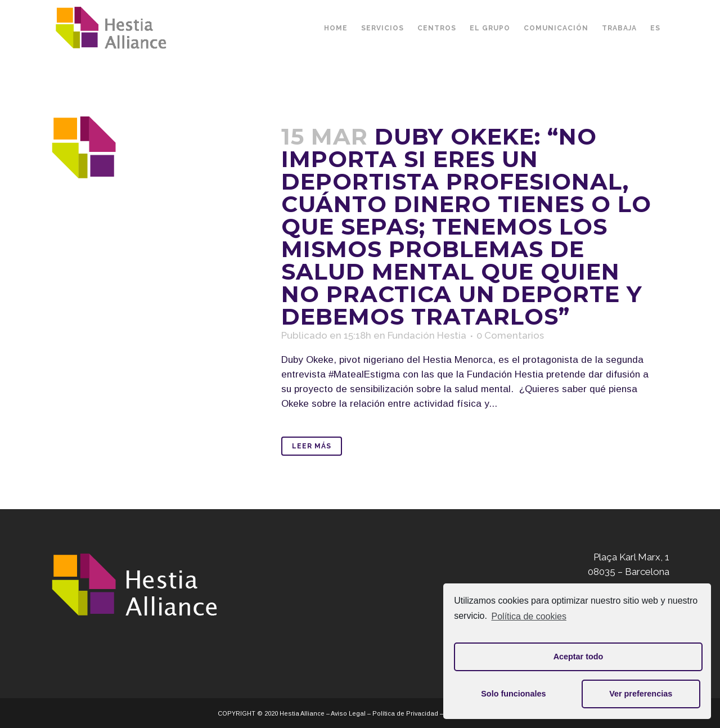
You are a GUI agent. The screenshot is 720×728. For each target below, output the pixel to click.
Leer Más (312, 446)
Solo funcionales (513, 694)
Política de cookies (529, 616)
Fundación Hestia (427, 335)
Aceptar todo (579, 657)
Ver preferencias (641, 694)
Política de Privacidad (405, 713)
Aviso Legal (348, 713)
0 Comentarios (510, 335)
